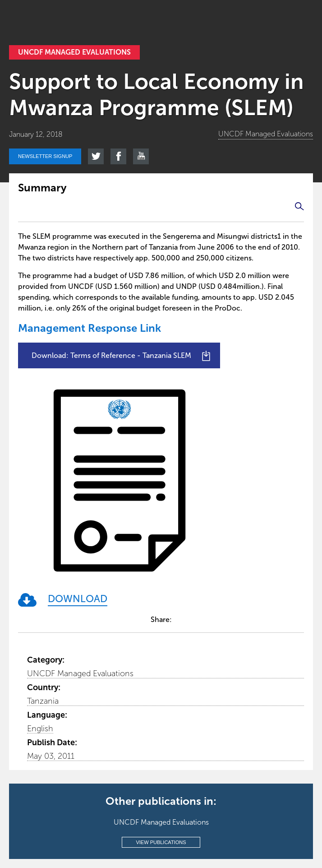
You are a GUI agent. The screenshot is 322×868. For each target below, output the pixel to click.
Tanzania (43, 701)
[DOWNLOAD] (78, 600)
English (40, 729)
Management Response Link (90, 328)
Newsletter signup (45, 156)
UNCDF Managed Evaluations (80, 673)
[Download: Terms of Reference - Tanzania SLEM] (119, 355)
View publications (161, 842)
